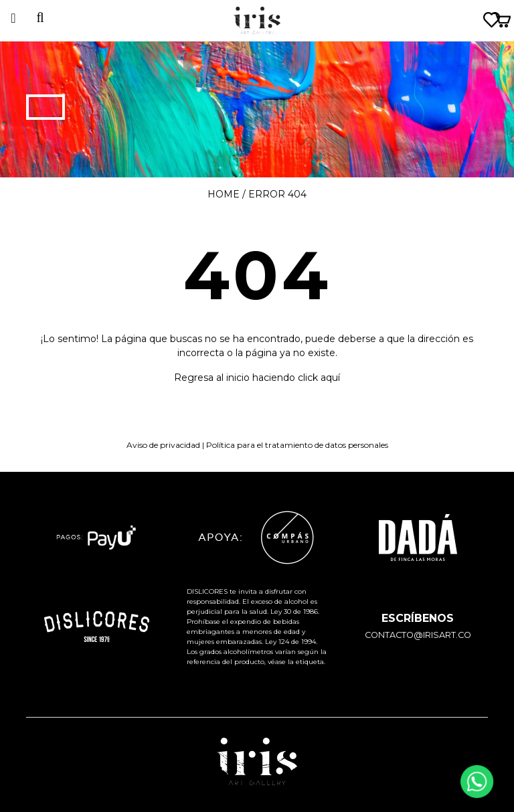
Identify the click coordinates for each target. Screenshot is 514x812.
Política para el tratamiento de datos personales (297, 445)
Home (224, 194)
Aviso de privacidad (163, 445)
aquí (330, 378)
